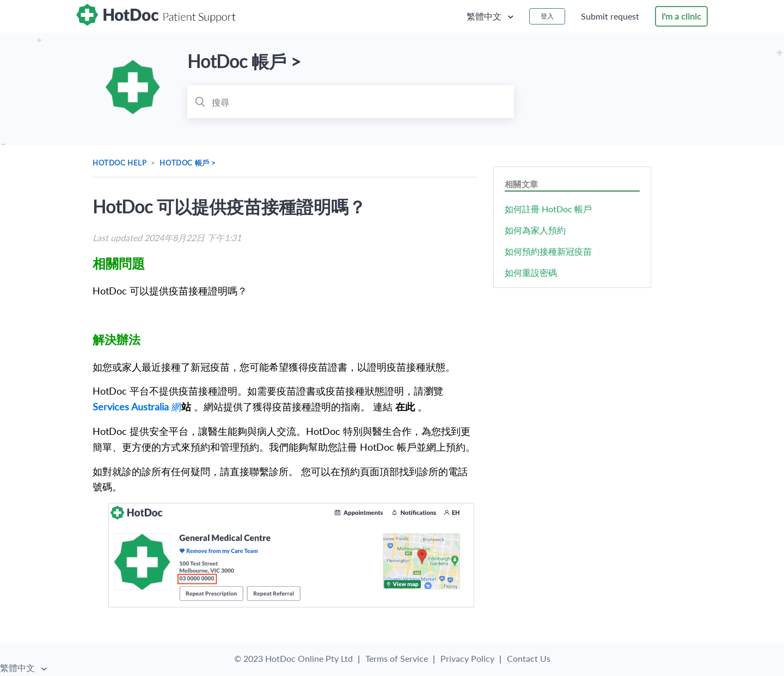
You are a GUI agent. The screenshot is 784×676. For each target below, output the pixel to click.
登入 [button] (547, 16)
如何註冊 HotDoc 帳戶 (548, 209)
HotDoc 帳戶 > (188, 163)
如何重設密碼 (531, 272)
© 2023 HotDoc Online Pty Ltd (293, 659)
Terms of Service (397, 659)
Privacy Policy (467, 659)
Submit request (610, 16)
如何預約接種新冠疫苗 (548, 251)
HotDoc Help (120, 163)
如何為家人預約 (535, 230)
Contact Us (529, 659)
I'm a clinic (681, 16)
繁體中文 (485, 16)
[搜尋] (351, 102)
